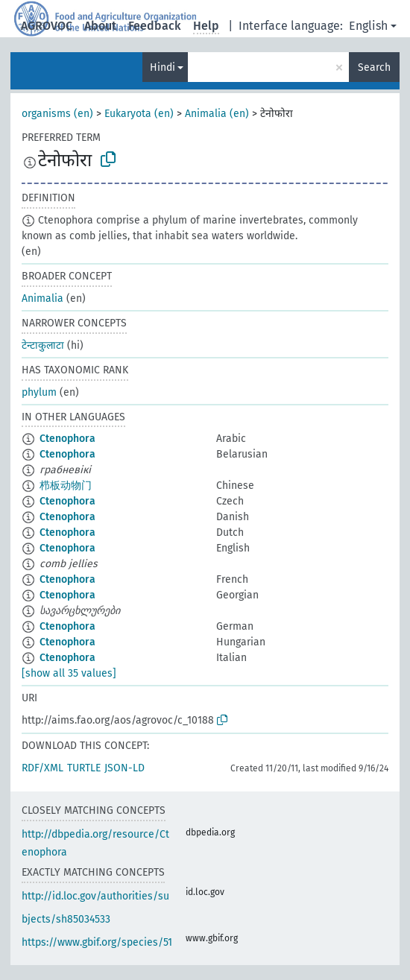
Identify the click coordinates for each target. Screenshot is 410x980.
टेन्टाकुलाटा (43, 345)
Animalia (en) (217, 114)
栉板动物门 (66, 486)
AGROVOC (47, 26)
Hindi (163, 67)
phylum (39, 392)
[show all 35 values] (69, 673)
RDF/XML (42, 768)
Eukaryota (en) (139, 114)
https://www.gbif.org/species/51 (97, 942)
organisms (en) (57, 114)
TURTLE (84, 768)
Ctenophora (67, 439)
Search (374, 67)
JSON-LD (124, 768)
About (100, 26)
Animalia (42, 298)
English (368, 26)
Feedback (155, 26)
